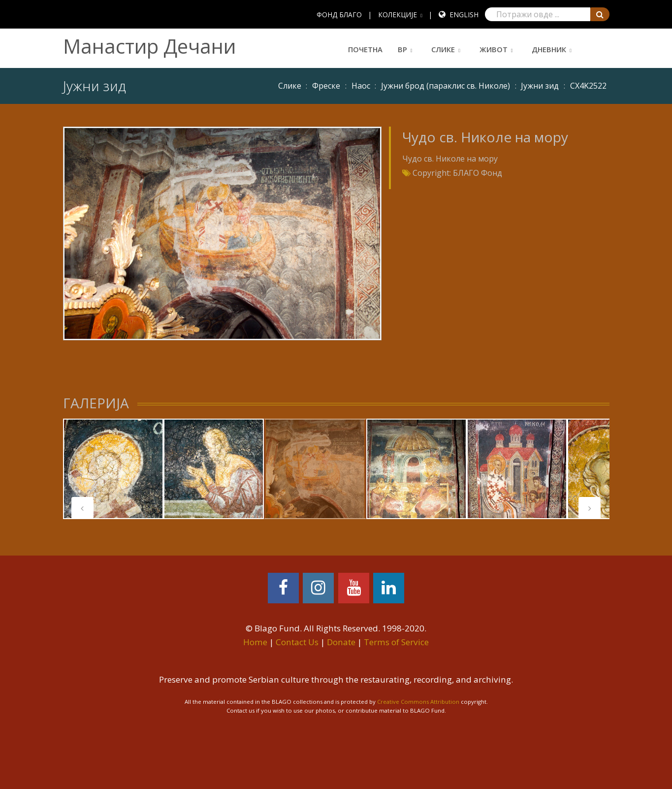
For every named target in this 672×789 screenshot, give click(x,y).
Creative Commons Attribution (418, 702)
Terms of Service (396, 642)
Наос (361, 86)
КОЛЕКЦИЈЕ (398, 15)
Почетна (365, 49)
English (464, 15)
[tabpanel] (113, 469)
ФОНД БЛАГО (339, 15)
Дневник (549, 49)
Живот (494, 49)
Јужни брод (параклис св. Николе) (446, 86)
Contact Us (297, 642)
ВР (402, 49)
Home (255, 642)
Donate (341, 642)
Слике (443, 49)
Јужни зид (540, 86)
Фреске (326, 86)
